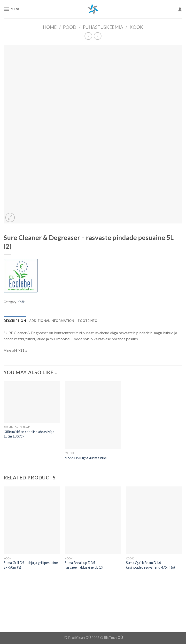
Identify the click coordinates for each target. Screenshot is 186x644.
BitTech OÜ (113, 638)
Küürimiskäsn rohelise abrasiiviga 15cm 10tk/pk (29, 434)
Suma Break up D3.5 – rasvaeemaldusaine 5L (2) (84, 565)
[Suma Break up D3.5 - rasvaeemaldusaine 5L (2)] (93, 520)
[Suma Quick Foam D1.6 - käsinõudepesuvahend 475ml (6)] (154, 520)
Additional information (52, 321)
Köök (136, 27)
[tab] (15, 321)
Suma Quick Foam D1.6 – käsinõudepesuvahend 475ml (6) (150, 565)
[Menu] (12, 9)
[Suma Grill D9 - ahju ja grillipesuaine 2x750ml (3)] (32, 520)
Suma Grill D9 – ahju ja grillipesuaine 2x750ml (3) (31, 565)
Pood (70, 27)
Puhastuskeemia (103, 27)
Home (50, 27)
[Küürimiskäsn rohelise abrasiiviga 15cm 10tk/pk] (32, 402)
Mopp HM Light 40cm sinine (86, 458)
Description (15, 321)
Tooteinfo (87, 321)
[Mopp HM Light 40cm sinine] (93, 415)
